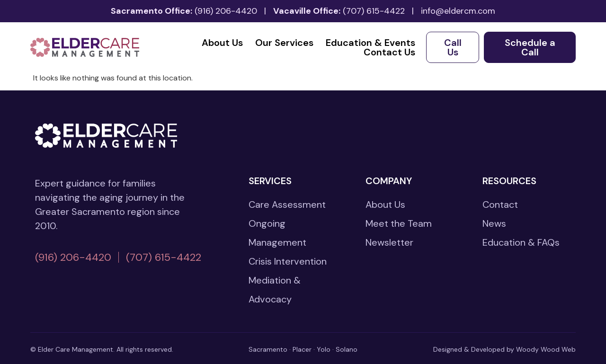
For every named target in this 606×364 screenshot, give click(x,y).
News (494, 223)
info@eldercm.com (458, 11)
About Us (222, 43)
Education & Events (370, 43)
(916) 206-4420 (226, 11)
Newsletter (389, 242)
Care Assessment (287, 204)
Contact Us (389, 52)
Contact (500, 204)
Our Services (284, 43)
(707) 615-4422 (374, 11)
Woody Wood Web (546, 349)
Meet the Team (399, 223)
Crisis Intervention (288, 261)
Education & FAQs (521, 242)
